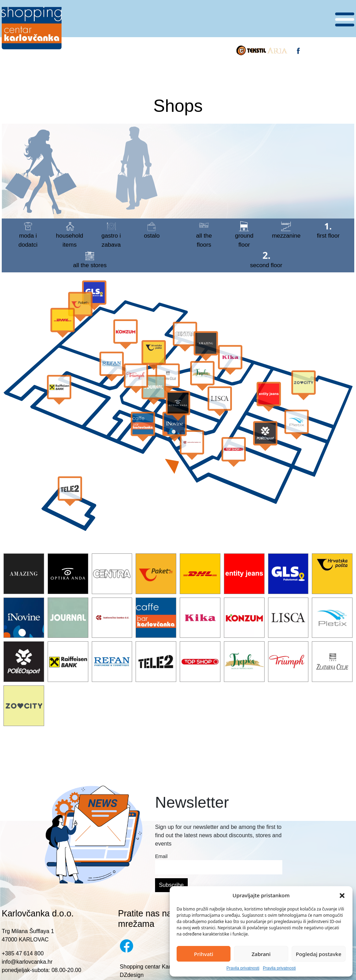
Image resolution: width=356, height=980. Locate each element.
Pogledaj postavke (319, 954)
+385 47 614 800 (23, 953)
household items (70, 234)
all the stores (90, 260)
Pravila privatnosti (243, 968)
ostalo (152, 230)
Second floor (266, 260)
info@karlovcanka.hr (27, 962)
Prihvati (204, 954)
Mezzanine (286, 230)
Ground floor (244, 234)
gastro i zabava (111, 234)
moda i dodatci (28, 234)
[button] (342, 895)
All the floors (204, 234)
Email (161, 856)
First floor (328, 230)
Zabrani (261, 954)
